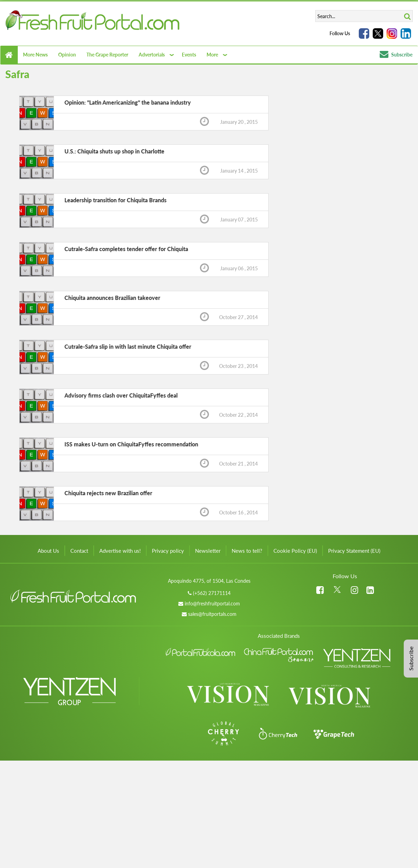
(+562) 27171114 (212, 593)
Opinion (67, 55)
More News (35, 55)
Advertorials (152, 55)
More (212, 55)
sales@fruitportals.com (212, 614)
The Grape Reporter (107, 55)
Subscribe (396, 55)
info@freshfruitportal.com (212, 603)
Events (189, 55)
